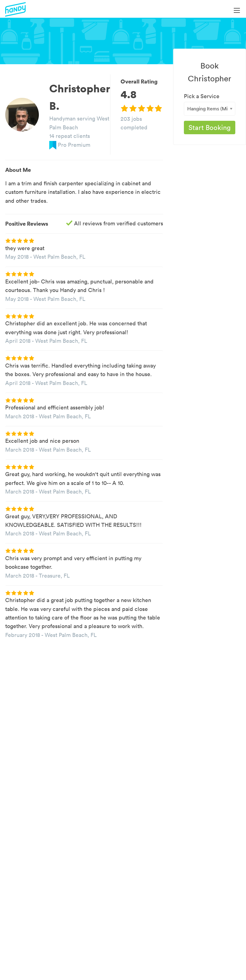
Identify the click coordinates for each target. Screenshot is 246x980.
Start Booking (210, 128)
